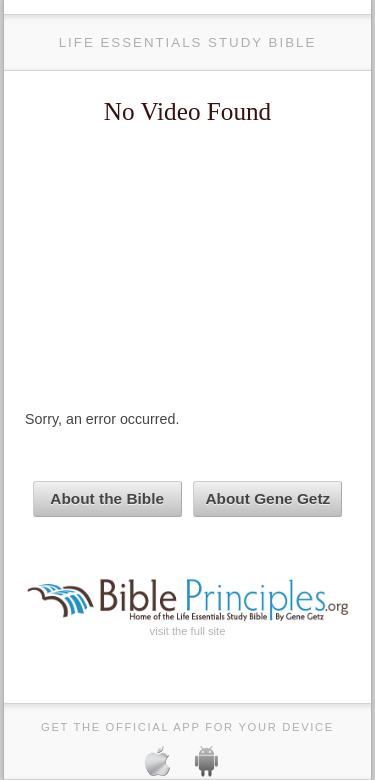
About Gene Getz (267, 498)
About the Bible (107, 498)
